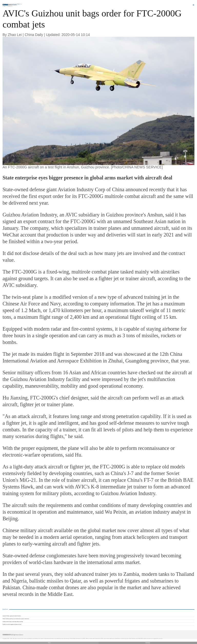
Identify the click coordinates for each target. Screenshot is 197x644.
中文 (49, 643)
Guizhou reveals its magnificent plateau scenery (12, 624)
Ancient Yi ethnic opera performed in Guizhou (12, 616)
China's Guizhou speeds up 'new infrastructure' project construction (16, 619)
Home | (4, 6)
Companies (9, 6)
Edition (20, 4)
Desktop (148, 643)
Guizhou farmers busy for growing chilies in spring (13, 622)
